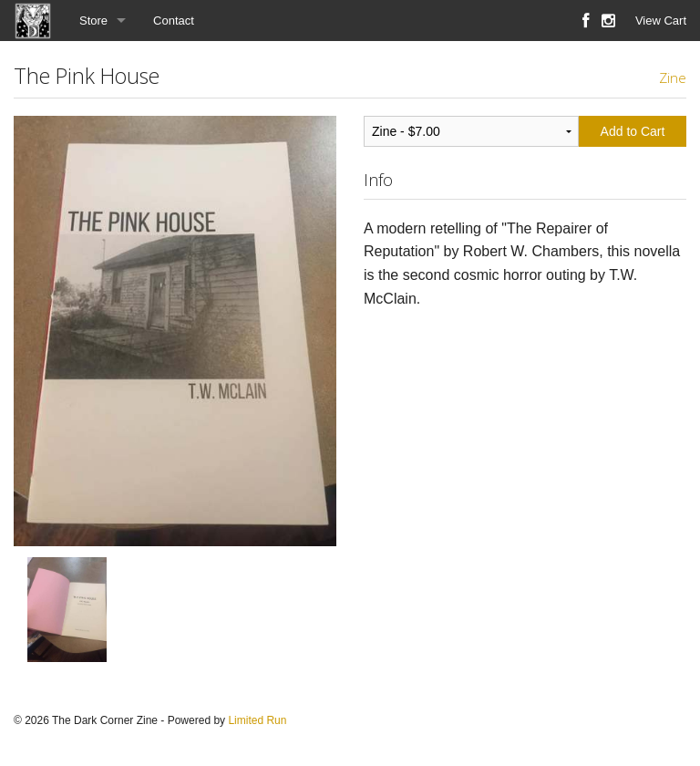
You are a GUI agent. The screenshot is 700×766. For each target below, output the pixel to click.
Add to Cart (633, 131)
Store (93, 21)
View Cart (661, 21)
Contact (174, 21)
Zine (673, 78)
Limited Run (257, 720)
